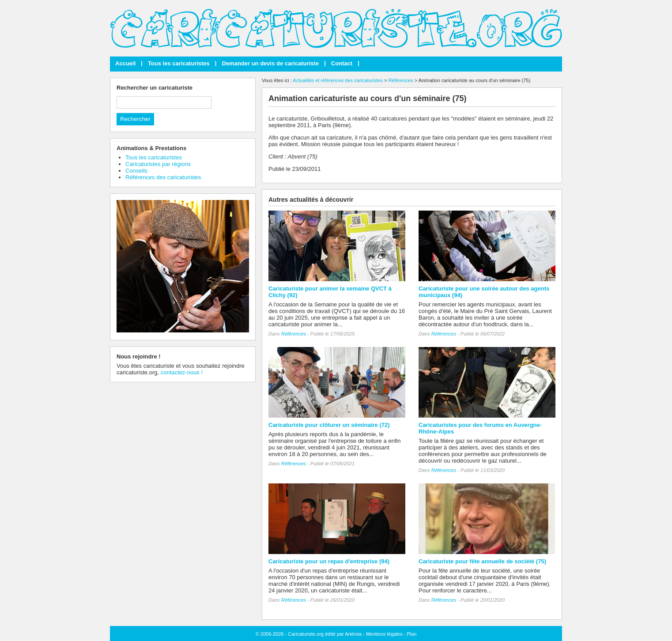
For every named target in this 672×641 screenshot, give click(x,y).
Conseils (136, 171)
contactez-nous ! (182, 372)
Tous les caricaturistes (179, 63)
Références (400, 80)
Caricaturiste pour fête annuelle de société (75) (482, 561)
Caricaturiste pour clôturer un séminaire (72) (329, 425)
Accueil (125, 63)
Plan (412, 634)
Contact (342, 63)
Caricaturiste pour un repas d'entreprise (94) (329, 561)
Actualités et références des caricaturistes (338, 80)
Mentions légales (384, 634)
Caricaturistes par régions (158, 164)
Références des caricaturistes (163, 177)
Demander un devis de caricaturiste (270, 63)
